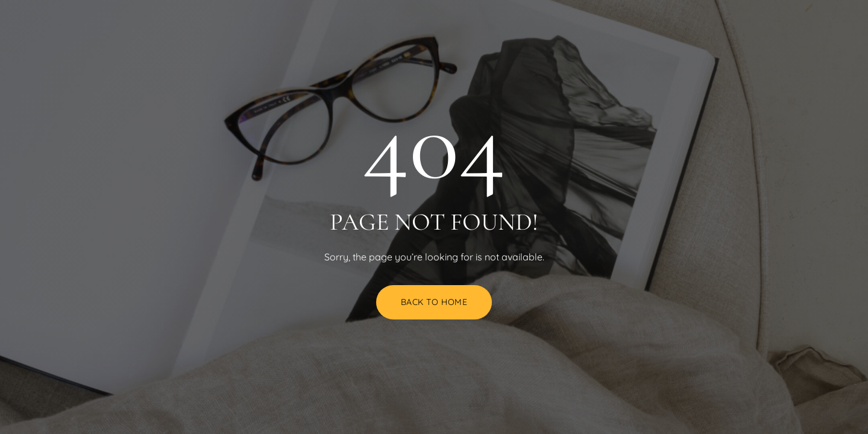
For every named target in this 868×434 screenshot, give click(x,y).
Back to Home (434, 302)
